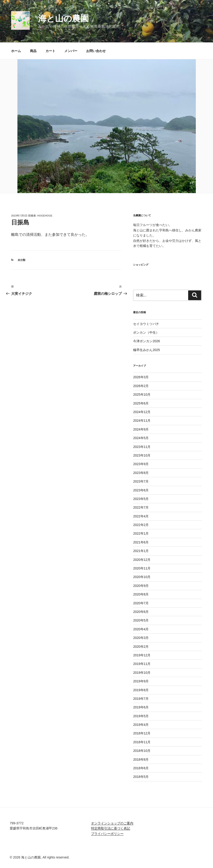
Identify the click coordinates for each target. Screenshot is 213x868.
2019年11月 (142, 664)
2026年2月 (141, 386)
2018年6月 (141, 768)
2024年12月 (142, 412)
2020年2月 (141, 647)
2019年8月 (141, 690)
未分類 (21, 260)
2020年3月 (141, 638)
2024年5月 (141, 438)
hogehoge (45, 216)
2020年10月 (142, 577)
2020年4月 (141, 629)
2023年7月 (141, 481)
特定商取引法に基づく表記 (111, 828)
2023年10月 (142, 455)
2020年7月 (141, 603)
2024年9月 (141, 429)
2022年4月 (141, 516)
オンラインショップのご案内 (112, 823)
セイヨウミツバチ (146, 324)
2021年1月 (141, 551)
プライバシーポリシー (107, 834)
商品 (33, 51)
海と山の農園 (63, 18)
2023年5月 (141, 499)
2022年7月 (141, 507)
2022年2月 (141, 525)
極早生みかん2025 (146, 350)
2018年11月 (142, 742)
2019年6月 (141, 707)
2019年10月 (142, 673)
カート (50, 51)
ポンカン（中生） (146, 332)
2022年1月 (141, 533)
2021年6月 (141, 542)
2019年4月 (141, 725)
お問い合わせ (96, 51)
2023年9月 (141, 464)
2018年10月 (142, 751)
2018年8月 (141, 759)
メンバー (71, 51)
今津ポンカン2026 (146, 341)
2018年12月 (142, 733)
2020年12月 (142, 560)
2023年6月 (141, 490)
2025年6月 (141, 403)
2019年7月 (141, 699)
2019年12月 (142, 655)
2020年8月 (141, 594)
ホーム (16, 51)
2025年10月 (142, 395)
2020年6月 (141, 612)
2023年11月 (142, 447)
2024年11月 (142, 421)
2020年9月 (141, 586)
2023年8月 (141, 473)
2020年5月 (141, 620)
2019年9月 (141, 681)
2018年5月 (141, 777)
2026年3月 (141, 377)
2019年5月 (141, 716)
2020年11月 (142, 568)
